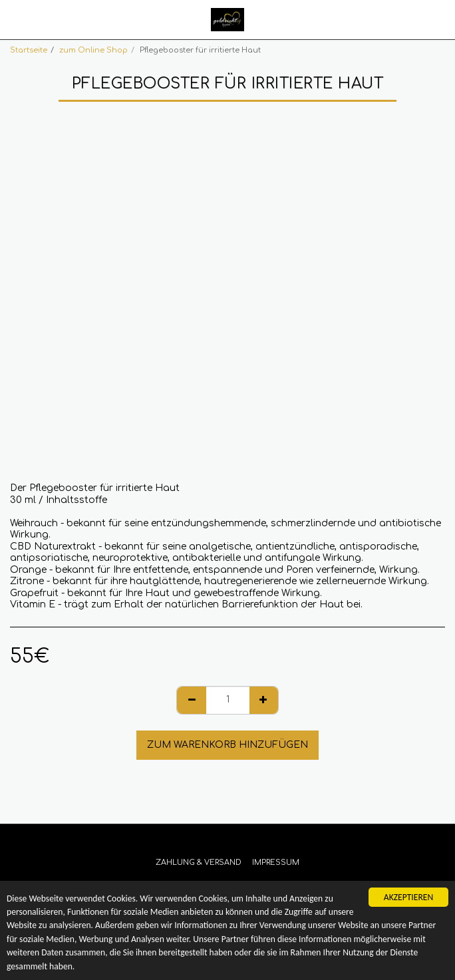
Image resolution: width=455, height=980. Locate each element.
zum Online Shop (93, 50)
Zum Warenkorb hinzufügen (227, 745)
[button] (15, 19)
